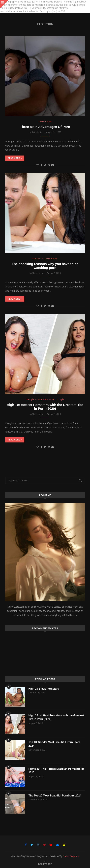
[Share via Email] (53, 165)
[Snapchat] (64, 845)
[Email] (58, 845)
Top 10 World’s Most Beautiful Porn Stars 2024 (54, 744)
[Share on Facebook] (42, 165)
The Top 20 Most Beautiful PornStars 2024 (55, 796)
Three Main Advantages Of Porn (45, 127)
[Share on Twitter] (45, 165)
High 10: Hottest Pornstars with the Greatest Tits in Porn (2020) (45, 407)
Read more (15, 158)
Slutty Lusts (37, 132)
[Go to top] (45, 864)
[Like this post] (37, 165)
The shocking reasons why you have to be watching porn (45, 266)
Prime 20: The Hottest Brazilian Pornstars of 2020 (56, 771)
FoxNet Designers (71, 856)
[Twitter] (32, 845)
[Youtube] (51, 845)
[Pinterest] (44, 845)
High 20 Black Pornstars (44, 689)
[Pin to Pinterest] (49, 165)
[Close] (4, 4)
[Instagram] (38, 845)
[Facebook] (26, 845)
